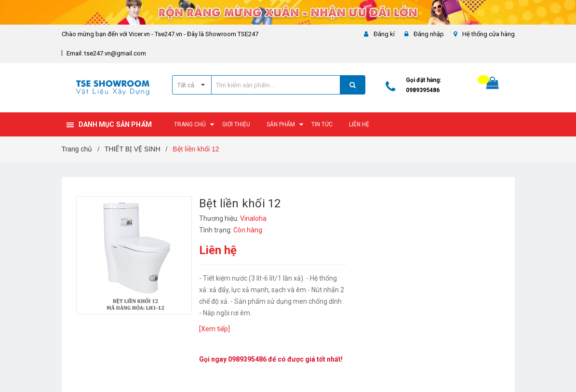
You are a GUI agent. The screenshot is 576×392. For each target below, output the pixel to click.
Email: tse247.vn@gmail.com (106, 53)
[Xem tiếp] (214, 329)
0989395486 (423, 90)
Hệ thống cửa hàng (489, 34)
